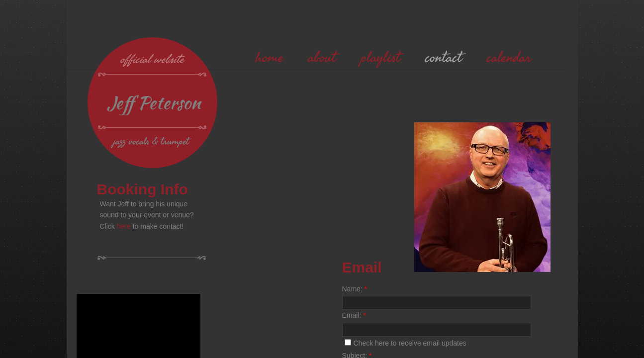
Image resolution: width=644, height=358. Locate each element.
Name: (355, 289)
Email (362, 267)
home (270, 58)
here (124, 226)
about (322, 58)
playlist (381, 58)
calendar (509, 58)
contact (444, 58)
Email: (354, 315)
